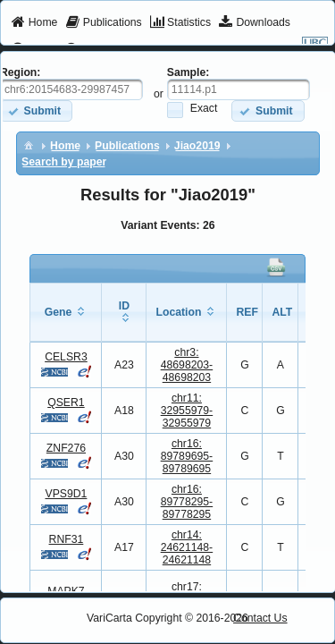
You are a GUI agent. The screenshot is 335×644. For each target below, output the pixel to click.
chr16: (187, 456)
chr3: (187, 365)
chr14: (187, 547)
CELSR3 (66, 357)
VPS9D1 (66, 494)
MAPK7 (66, 591)
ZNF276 (66, 448)
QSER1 (66, 402)
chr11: (187, 411)
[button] (268, 110)
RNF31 (67, 539)
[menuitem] (34, 23)
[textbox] (239, 89)
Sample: (188, 72)
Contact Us (260, 618)
